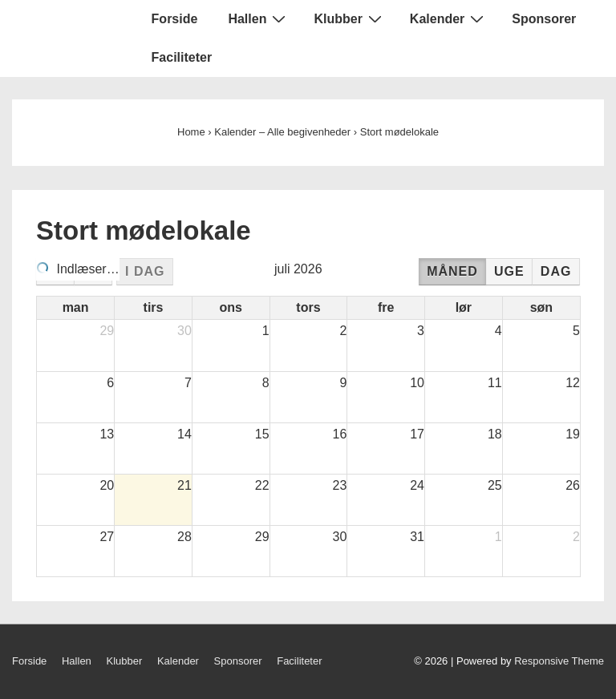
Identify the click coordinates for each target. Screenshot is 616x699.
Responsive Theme (559, 661)
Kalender (449, 18)
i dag (145, 271)
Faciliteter (182, 57)
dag (556, 271)
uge (509, 271)
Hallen (259, 18)
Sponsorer (544, 19)
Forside (175, 19)
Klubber (349, 18)
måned (452, 271)
